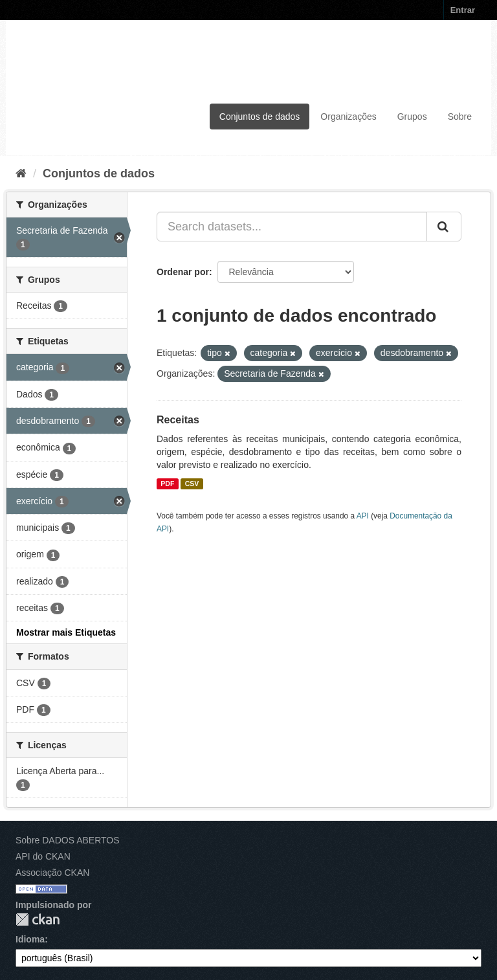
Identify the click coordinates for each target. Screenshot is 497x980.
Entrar (463, 10)
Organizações (348, 117)
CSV (192, 484)
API (363, 516)
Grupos (412, 117)
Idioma (30, 939)
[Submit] (444, 227)
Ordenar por (183, 272)
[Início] (21, 173)
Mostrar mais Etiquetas (66, 632)
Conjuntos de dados (260, 117)
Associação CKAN (52, 873)
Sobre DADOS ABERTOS (68, 840)
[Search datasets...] (292, 227)
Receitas (178, 420)
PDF (167, 484)
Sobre (460, 117)
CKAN (38, 919)
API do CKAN (43, 856)
